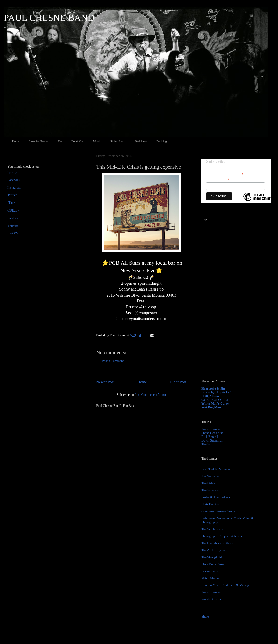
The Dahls (208, 483)
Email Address (218, 179)
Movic (97, 141)
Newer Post (105, 382)
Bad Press (141, 141)
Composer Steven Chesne (218, 511)
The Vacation (210, 490)
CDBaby (13, 210)
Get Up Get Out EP (215, 400)
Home (16, 141)
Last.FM (13, 233)
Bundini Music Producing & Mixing (225, 585)
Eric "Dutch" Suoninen (216, 469)
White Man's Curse (215, 404)
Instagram (14, 188)
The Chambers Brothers (217, 543)
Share (205, 617)
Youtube (13, 226)
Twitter (12, 195)
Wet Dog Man (211, 407)
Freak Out (78, 141)
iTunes (12, 203)
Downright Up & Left (217, 392)
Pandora (13, 218)
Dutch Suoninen (212, 441)
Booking (162, 141)
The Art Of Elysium (214, 550)
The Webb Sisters (213, 529)
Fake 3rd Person (39, 141)
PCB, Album (210, 396)
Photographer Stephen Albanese (222, 536)
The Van (207, 444)
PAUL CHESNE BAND (49, 18)
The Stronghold (212, 557)
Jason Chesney (211, 429)
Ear (60, 141)
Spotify (12, 172)
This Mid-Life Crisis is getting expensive (139, 167)
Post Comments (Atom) (150, 395)
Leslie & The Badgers (216, 497)
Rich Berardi (210, 437)
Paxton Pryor (210, 571)
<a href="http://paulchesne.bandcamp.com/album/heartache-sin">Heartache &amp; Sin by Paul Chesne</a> (231, 322)
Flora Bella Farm (213, 564)
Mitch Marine (210, 578)
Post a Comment (113, 361)
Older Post (178, 382)
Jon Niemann (210, 476)
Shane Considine (212, 433)
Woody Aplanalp (212, 599)
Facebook (14, 180)
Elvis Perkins (210, 504)
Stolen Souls (118, 141)
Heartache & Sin (213, 389)
